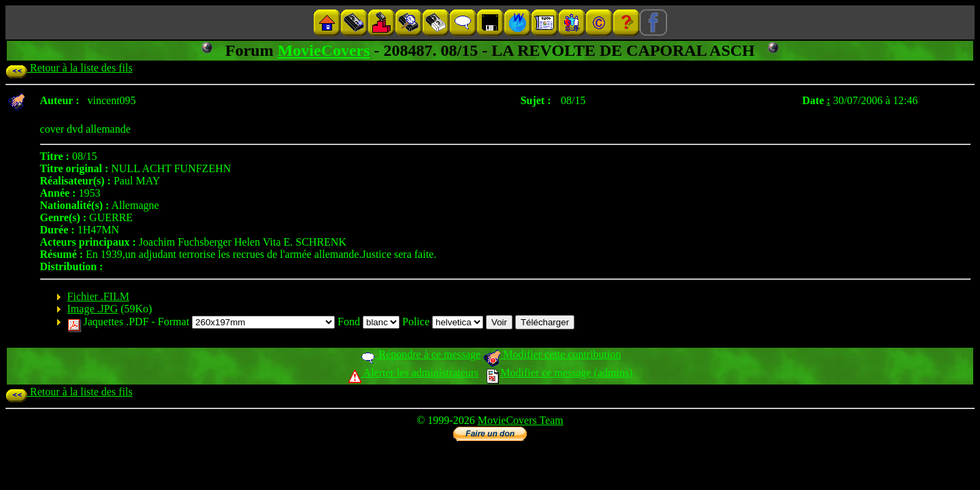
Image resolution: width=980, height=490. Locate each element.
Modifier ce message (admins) (559, 373)
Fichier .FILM (99, 296)
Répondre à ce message (420, 354)
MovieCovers (324, 50)
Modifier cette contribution (552, 354)
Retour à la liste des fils (69, 68)
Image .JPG (93, 309)
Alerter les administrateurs (413, 373)
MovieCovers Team (521, 420)
